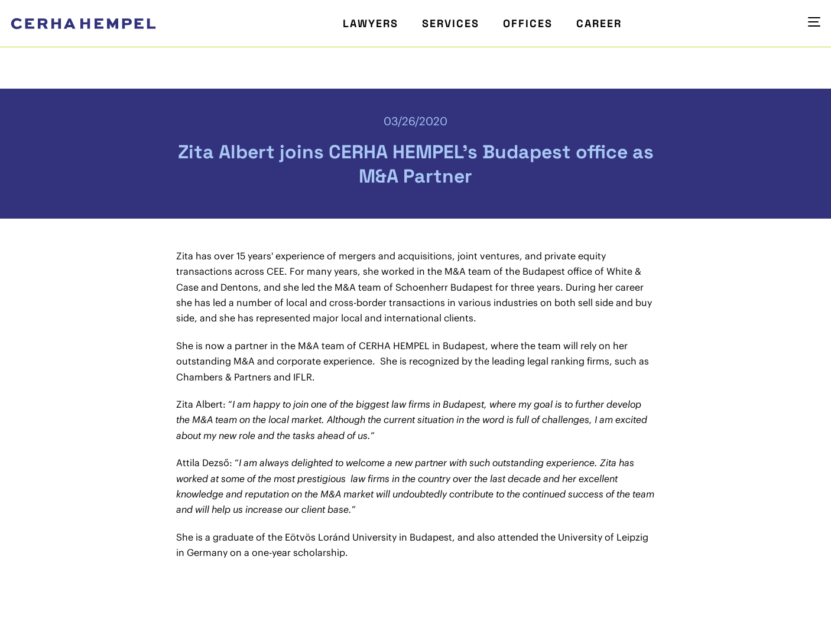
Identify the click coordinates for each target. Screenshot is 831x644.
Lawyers (371, 23)
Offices (528, 23)
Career (599, 23)
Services (451, 23)
